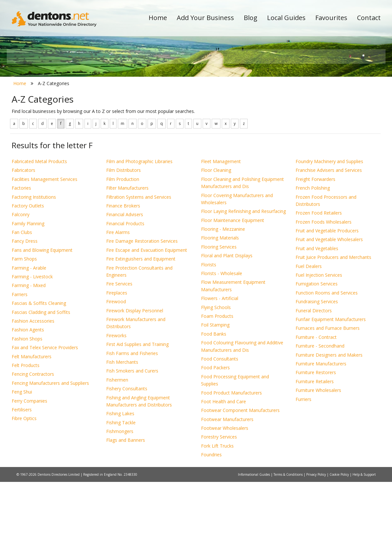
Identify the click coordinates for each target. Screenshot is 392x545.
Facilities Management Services (45, 242)
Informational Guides (254, 538)
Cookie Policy (340, 538)
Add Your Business (205, 18)
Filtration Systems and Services (139, 260)
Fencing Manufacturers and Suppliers (50, 446)
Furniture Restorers (316, 436)
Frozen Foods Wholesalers (324, 285)
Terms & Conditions (289, 538)
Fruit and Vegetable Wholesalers (329, 303)
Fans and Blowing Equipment (42, 313)
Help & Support (364, 538)
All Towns (43, 115)
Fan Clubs (22, 295)
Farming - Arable (29, 331)
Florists (209, 328)
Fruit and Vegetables (317, 311)
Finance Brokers (123, 269)
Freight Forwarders (315, 242)
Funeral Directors (314, 374)
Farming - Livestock (32, 340)
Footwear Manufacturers (227, 482)
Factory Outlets (28, 269)
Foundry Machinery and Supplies (329, 224)
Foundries (211, 518)
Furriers (303, 462)
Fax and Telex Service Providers (45, 411)
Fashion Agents (28, 393)
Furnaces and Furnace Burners (328, 391)
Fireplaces (117, 356)
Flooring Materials (220, 301)
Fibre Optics (24, 482)
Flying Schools (216, 370)
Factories (21, 251)
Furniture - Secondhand (320, 409)
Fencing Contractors (33, 437)
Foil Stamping (215, 388)
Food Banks (214, 397)
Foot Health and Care (224, 465)
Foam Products (217, 379)
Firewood (116, 365)
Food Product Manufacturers (231, 456)
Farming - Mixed (29, 349)
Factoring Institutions (34, 260)
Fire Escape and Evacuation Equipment (147, 313)
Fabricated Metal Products (39, 224)
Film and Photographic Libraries (139, 224)
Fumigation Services (317, 347)
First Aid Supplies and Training (137, 408)
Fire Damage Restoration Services (142, 304)
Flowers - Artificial (220, 362)
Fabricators (23, 234)
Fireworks (116, 399)
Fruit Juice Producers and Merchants (333, 321)
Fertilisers (22, 473)
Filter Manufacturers (127, 251)
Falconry (21, 278)
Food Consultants (220, 422)
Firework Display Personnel (135, 374)
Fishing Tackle (121, 486)
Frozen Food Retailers (319, 276)
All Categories (187, 115)
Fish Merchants (122, 425)
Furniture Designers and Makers (329, 418)
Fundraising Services (317, 365)
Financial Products (125, 287)
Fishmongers (120, 494)
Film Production (123, 242)
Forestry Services (219, 500)
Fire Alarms (118, 295)
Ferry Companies (29, 464)
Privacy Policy (317, 538)
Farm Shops (24, 322)
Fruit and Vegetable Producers (327, 294)
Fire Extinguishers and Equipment (141, 322)
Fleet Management (221, 224)
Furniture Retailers (315, 445)
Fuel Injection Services (319, 338)
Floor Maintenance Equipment (233, 283)
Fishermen (117, 443)
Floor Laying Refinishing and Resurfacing (243, 275)
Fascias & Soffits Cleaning (39, 367)
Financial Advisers (125, 278)
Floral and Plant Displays (227, 319)
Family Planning (28, 287)
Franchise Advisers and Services (329, 234)
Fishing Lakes (120, 477)
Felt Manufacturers (32, 420)
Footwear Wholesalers (225, 491)
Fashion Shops (27, 402)
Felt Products (26, 428)
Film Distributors (123, 234)
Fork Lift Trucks (217, 509)
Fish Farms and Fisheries (132, 416)
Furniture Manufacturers (321, 427)
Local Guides (286, 18)
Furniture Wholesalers (318, 454)
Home (158, 18)
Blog (251, 18)
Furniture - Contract (316, 400)
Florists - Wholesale (222, 336)
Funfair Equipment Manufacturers (331, 382)
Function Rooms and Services (327, 356)
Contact (369, 18)
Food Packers (215, 431)
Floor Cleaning (216, 234)
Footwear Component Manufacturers (240, 474)
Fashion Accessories (33, 384)
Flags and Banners (126, 503)
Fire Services (119, 347)
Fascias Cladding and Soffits (41, 375)
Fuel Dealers (309, 329)
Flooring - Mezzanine (223, 292)
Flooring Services (219, 310)
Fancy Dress (25, 304)
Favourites (331, 18)
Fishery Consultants (127, 452)
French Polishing (313, 251)
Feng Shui (22, 455)
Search (336, 104)
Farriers (20, 357)
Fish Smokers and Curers (132, 434)
